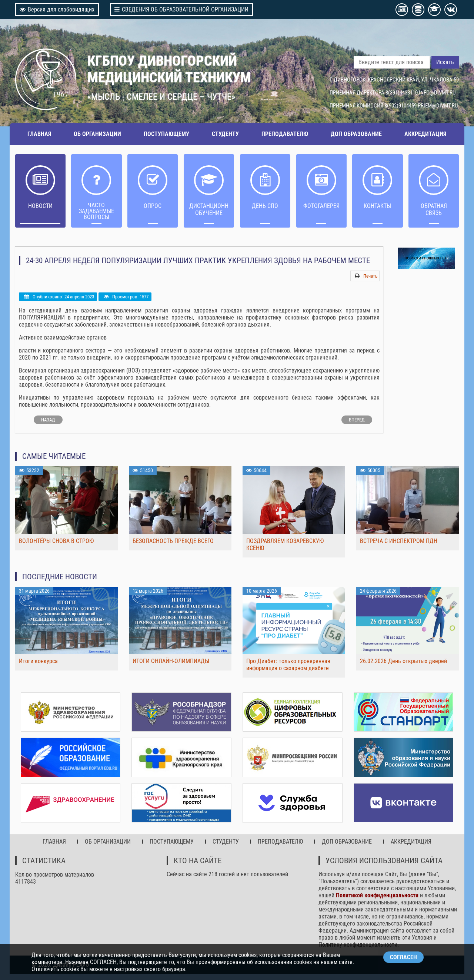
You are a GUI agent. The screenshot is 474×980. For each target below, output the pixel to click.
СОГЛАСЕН (403, 957)
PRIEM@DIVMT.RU (438, 106)
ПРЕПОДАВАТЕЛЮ (285, 134)
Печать (370, 276)
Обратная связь (433, 209)
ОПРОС (153, 206)
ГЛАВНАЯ (39, 134)
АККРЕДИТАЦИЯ (425, 134)
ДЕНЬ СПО (265, 206)
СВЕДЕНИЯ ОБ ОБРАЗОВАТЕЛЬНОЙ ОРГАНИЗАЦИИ (181, 9)
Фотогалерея (321, 206)
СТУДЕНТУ (225, 134)
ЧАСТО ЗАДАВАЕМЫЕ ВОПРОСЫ (96, 211)
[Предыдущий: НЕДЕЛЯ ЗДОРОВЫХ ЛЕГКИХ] (48, 420)
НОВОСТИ (40, 206)
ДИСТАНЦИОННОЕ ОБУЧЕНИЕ (209, 209)
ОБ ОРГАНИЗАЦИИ (97, 134)
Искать (445, 62)
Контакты (377, 206)
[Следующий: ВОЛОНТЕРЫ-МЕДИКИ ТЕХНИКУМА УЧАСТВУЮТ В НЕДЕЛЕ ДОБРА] (357, 420)
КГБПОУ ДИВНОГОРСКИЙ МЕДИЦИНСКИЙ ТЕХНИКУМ (169, 69)
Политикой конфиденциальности (377, 894)
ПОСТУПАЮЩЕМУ (166, 134)
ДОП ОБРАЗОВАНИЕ (356, 134)
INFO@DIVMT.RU (437, 93)
